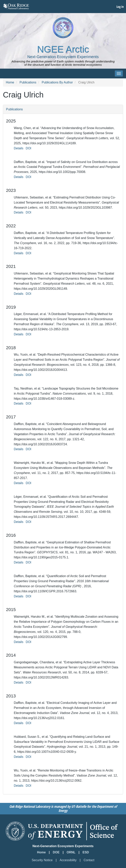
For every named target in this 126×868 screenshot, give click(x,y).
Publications (28, 82)
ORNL (71, 852)
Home (10, 82)
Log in (120, 7)
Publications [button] (14, 109)
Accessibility (68, 860)
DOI (28, 148)
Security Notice (42, 860)
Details (19, 148)
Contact (89, 860)
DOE (56, 852)
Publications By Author (57, 82)
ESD (86, 852)
